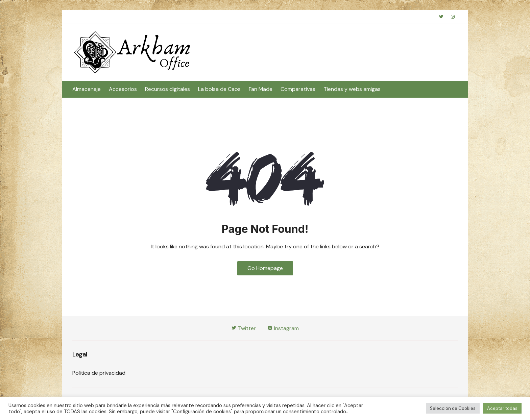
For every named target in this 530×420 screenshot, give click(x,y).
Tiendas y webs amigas (352, 89)
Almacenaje (87, 89)
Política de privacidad (99, 373)
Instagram (283, 328)
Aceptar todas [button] (502, 408)
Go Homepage (265, 268)
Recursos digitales (167, 89)
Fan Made (261, 89)
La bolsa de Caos (219, 89)
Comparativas (298, 89)
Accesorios (123, 89)
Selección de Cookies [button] (453, 408)
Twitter (244, 328)
